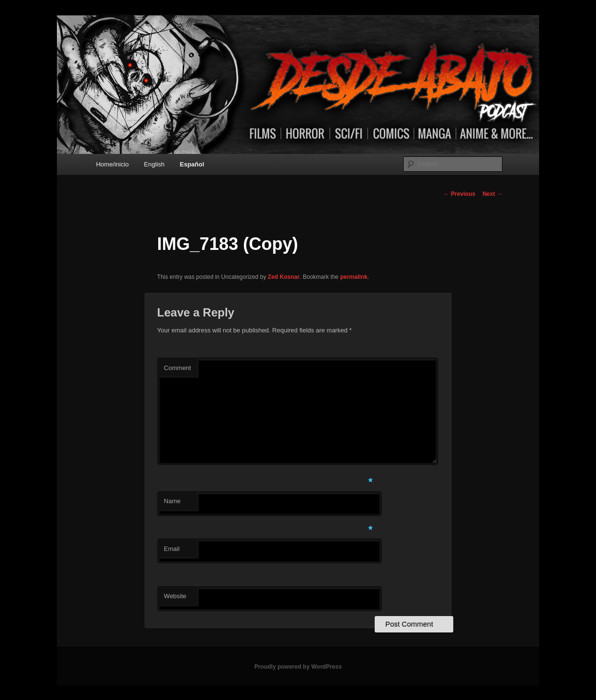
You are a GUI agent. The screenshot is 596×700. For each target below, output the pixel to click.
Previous (460, 194)
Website (175, 596)
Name (172, 501)
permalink (354, 277)
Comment (177, 368)
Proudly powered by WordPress (298, 667)
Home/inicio (112, 164)
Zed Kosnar (284, 277)
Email (172, 549)
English (155, 164)
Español (192, 164)
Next (493, 194)
